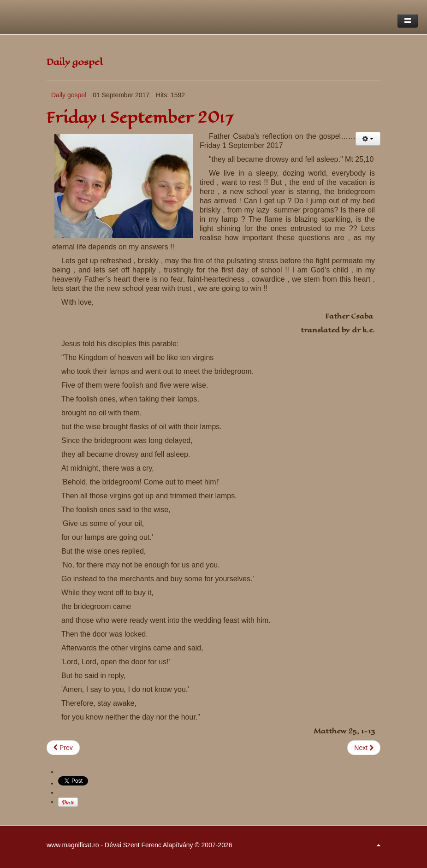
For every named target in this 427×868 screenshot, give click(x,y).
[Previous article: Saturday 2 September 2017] (63, 748)
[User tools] (368, 139)
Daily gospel (69, 95)
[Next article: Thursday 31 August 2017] (364, 748)
